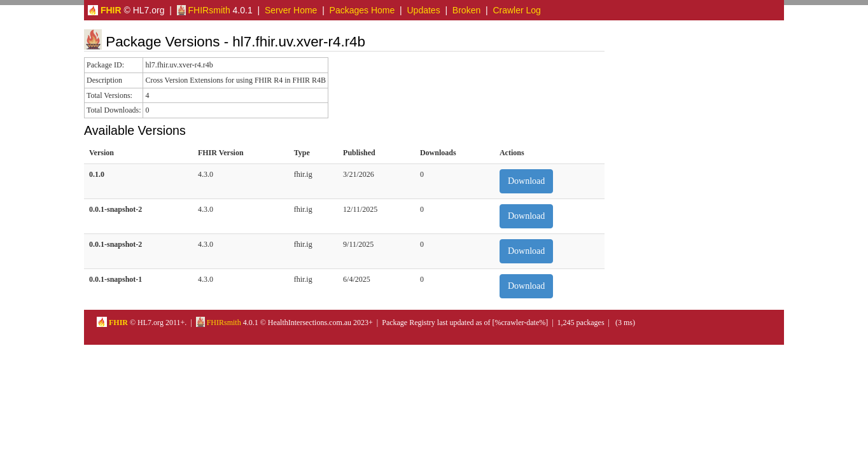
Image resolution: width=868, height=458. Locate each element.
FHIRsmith (204, 10)
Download (526, 181)
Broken (466, 10)
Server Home (291, 10)
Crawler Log (516, 10)
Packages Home (362, 10)
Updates (424, 10)
